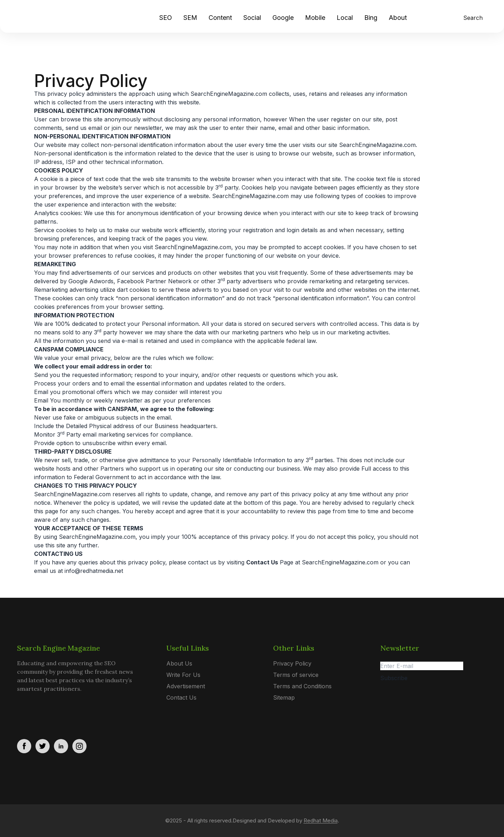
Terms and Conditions (302, 686)
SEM (190, 18)
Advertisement (186, 686)
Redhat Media (321, 820)
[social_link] (24, 746)
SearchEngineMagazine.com (340, 562)
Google (283, 18)
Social (252, 18)
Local (345, 18)
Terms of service (296, 675)
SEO (166, 18)
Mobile (315, 18)
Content (220, 18)
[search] (472, 18)
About (398, 18)
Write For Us (183, 675)
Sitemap (284, 697)
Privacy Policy (292, 663)
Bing (371, 18)
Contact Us (181, 697)
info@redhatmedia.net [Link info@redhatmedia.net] (94, 571)
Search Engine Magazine (59, 648)
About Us (179, 663)
